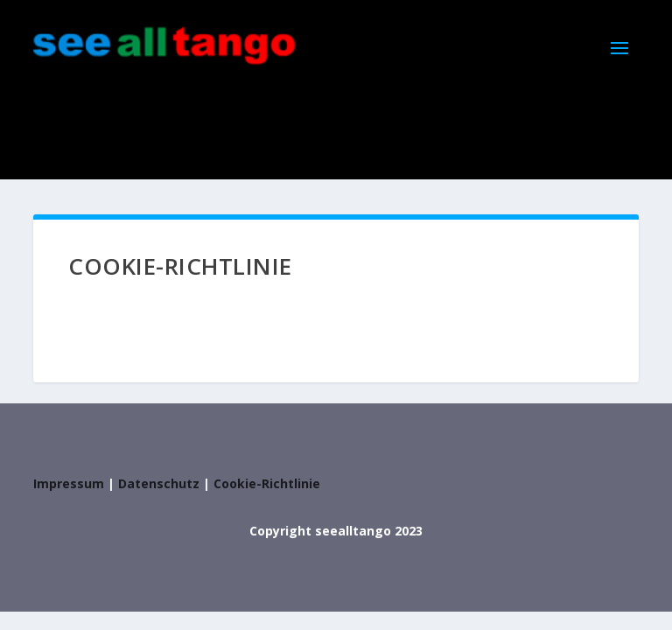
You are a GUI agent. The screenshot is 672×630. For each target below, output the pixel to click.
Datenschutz (159, 483)
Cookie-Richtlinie (267, 483)
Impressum (69, 483)
